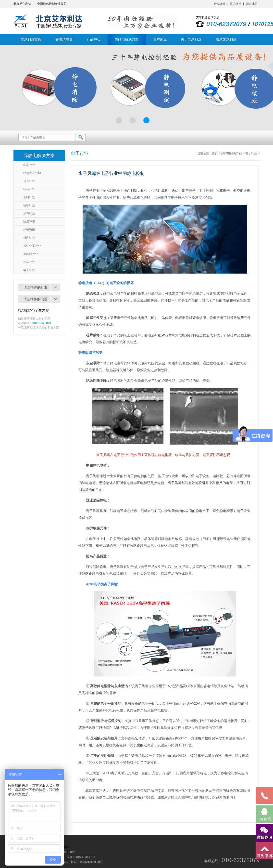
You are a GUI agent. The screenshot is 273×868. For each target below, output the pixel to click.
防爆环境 (29, 222)
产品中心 (94, 39)
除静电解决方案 (127, 39)
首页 (215, 153)
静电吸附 (29, 230)
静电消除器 (64, 39)
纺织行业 (29, 205)
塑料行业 (29, 197)
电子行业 (29, 270)
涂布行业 (29, 213)
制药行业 (29, 189)
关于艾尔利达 (191, 39)
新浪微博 (219, 4)
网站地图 (252, 4)
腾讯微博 (236, 4)
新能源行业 (31, 254)
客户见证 (160, 39)
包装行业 (29, 181)
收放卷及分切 (32, 173)
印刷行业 (29, 165)
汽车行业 (29, 262)
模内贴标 (29, 238)
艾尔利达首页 (31, 39)
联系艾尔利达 (226, 39)
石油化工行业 (32, 246)
